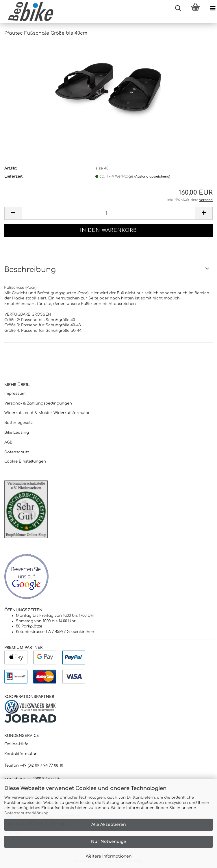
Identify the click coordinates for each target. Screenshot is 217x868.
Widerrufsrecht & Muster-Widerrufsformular (47, 413)
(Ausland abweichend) (152, 177)
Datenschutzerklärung (26, 813)
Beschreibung (30, 270)
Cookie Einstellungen (25, 461)
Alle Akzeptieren (109, 825)
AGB (8, 442)
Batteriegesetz (18, 423)
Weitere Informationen (109, 856)
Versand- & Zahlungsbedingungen (38, 403)
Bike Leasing (17, 433)
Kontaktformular (21, 754)
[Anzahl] (108, 213)
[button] (13, 213)
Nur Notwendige (108, 842)
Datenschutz (17, 452)
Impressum (15, 394)
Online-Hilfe (16, 744)
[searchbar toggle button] (178, 9)
